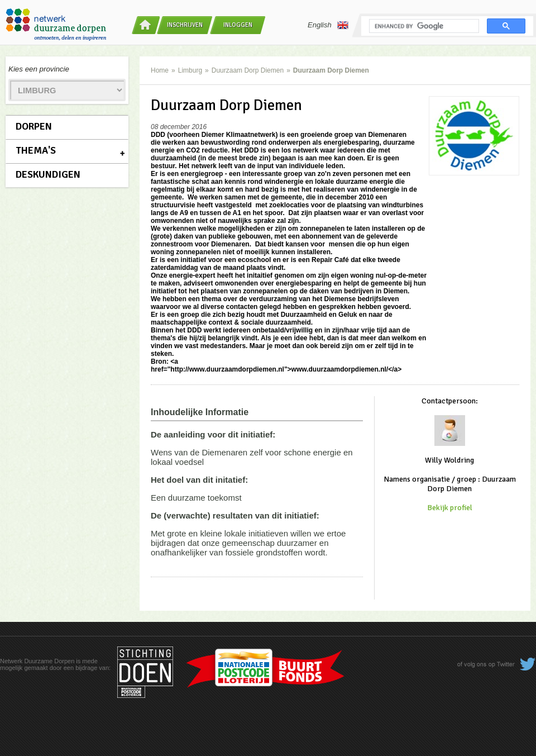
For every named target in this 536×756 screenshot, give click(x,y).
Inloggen (238, 25)
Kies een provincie (39, 69)
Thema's (36, 150)
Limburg (190, 70)
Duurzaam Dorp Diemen (248, 70)
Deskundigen (48, 174)
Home (160, 70)
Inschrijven (185, 25)
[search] (423, 26)
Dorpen (34, 126)
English (328, 25)
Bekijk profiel (450, 508)
